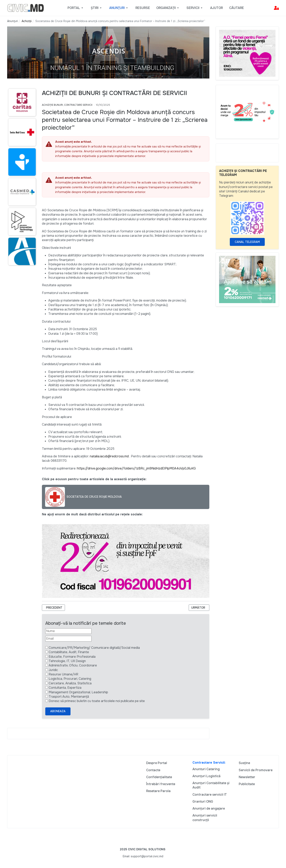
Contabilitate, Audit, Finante (69, 652)
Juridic (53, 670)
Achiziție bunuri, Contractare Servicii (67, 105)
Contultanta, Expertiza (65, 688)
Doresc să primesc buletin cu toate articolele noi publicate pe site (97, 701)
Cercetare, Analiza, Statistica (70, 683)
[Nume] (68, 631)
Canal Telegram (247, 242)
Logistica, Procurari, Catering (70, 679)
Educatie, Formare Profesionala (72, 657)
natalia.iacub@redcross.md (109, 456)
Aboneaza (58, 711)
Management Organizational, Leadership (78, 692)
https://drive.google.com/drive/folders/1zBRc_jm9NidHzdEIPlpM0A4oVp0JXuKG (136, 468)
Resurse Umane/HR (63, 674)
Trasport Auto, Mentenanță (69, 697)
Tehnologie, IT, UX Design (67, 661)
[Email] (68, 639)
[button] (76, 8)
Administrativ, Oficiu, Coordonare (73, 665)
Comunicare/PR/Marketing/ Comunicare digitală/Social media (94, 648)
